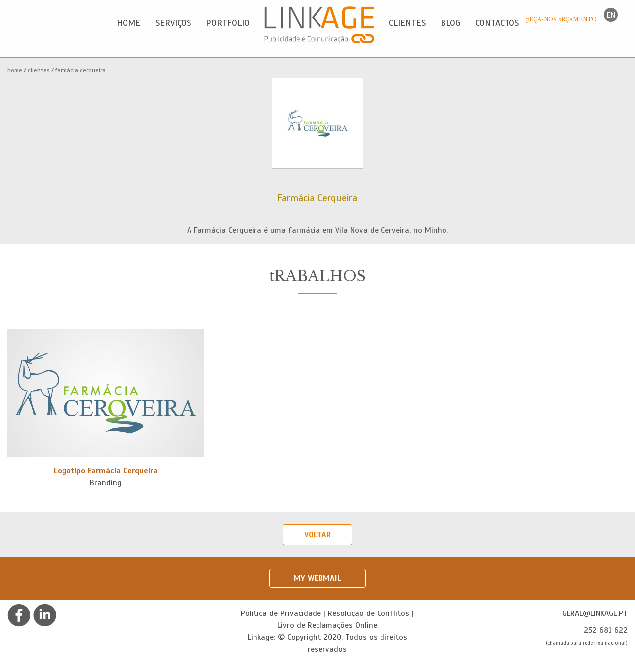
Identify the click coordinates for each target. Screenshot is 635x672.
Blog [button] (450, 23)
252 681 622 (606, 630)
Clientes (39, 70)
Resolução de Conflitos (369, 613)
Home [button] (128, 23)
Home (15, 70)
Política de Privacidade (281, 613)
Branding (106, 483)
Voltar (317, 535)
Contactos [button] (497, 23)
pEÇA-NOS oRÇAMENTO (562, 20)
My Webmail (317, 578)
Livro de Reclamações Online (327, 625)
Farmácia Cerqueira (80, 70)
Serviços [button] (173, 23)
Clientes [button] (407, 23)
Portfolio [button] (228, 23)
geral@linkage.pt (595, 613)
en (611, 15)
